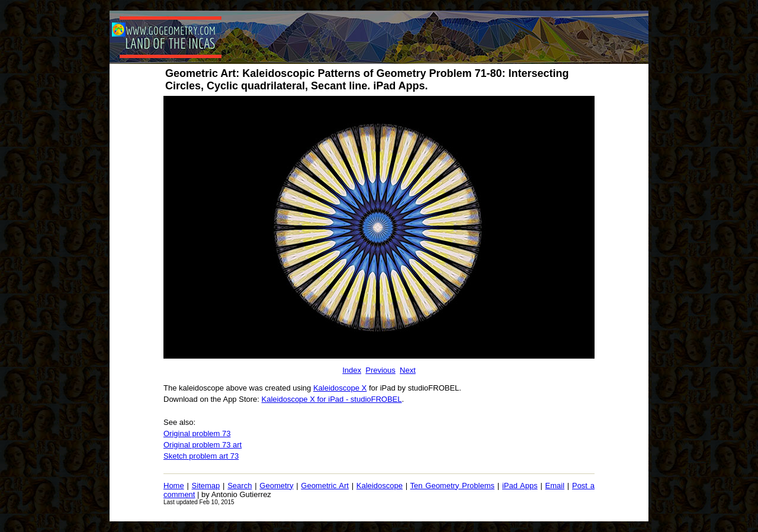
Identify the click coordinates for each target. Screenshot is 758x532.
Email (555, 486)
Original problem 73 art (203, 445)
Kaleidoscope (380, 486)
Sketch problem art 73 (201, 456)
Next (408, 370)
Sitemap (206, 486)
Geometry (276, 486)
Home (174, 486)
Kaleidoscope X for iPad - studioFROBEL (332, 399)
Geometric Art (325, 486)
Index (352, 370)
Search (240, 486)
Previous (380, 370)
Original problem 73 (197, 433)
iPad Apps (520, 486)
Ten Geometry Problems (452, 486)
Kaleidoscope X (340, 388)
